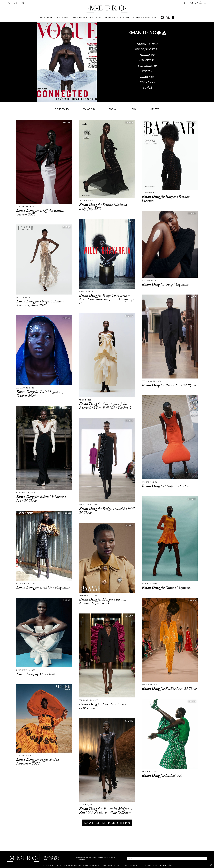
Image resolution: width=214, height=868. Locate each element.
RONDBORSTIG (109, 18)
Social (113, 109)
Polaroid (89, 109)
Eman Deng (26, 211)
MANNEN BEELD (153, 18)
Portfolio (62, 109)
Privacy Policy (166, 865)
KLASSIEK (74, 18)
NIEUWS (154, 109)
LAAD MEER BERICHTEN (107, 823)
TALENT (98, 18)
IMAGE (43, 18)
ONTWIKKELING (61, 18)
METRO (50, 18)
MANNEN (140, 18)
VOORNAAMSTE (86, 18)
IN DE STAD (130, 18)
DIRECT (121, 18)
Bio (134, 109)
